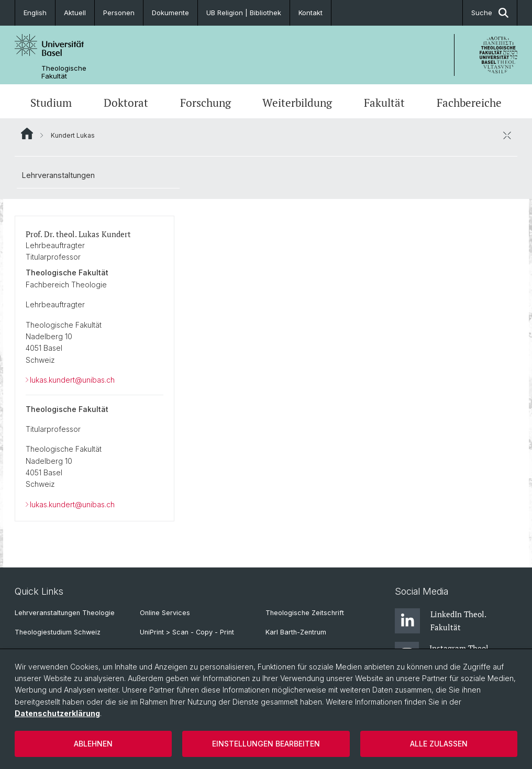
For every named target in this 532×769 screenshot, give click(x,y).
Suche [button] (490, 13)
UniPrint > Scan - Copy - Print (187, 632)
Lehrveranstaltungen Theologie (65, 613)
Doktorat (126, 103)
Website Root (27, 133)
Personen (119, 13)
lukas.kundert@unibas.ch (72, 380)
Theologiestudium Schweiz (58, 632)
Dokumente (170, 13)
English (35, 13)
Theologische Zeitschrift (305, 613)
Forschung (206, 103)
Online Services (165, 613)
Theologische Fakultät (64, 72)
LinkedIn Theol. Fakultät (440, 621)
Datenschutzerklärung (57, 713)
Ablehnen (93, 744)
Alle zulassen (439, 744)
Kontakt (311, 13)
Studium (51, 103)
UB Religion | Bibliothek (244, 13)
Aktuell (75, 13)
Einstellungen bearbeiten (266, 744)
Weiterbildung (297, 103)
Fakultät (384, 103)
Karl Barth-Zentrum (296, 632)
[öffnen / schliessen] (507, 135)
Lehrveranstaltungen (58, 175)
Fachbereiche (469, 103)
